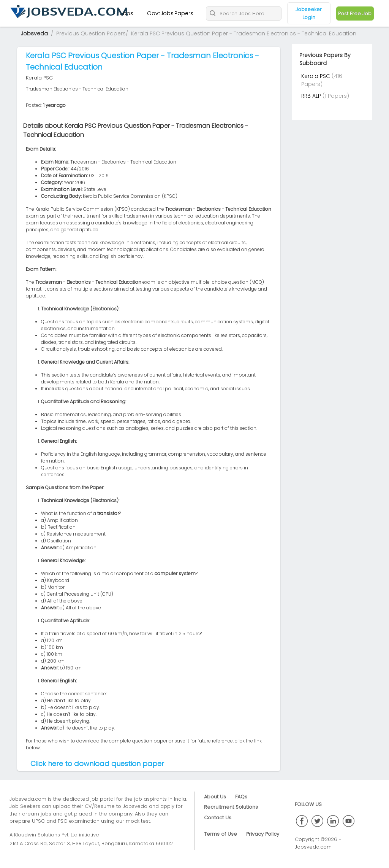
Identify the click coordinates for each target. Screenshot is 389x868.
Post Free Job (355, 14)
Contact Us (218, 818)
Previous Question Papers (91, 33)
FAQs (241, 797)
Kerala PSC (316, 76)
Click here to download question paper (97, 764)
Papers (184, 13)
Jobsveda (34, 33)
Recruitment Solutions (231, 807)
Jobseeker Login (309, 13)
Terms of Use (221, 834)
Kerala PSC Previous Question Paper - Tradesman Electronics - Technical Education (244, 33)
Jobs (127, 13)
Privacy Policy (263, 834)
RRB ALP (312, 96)
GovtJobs (160, 13)
